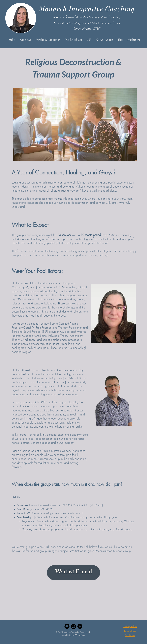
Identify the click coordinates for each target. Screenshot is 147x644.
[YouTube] (67, 626)
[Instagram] (73, 626)
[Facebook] (80, 626)
